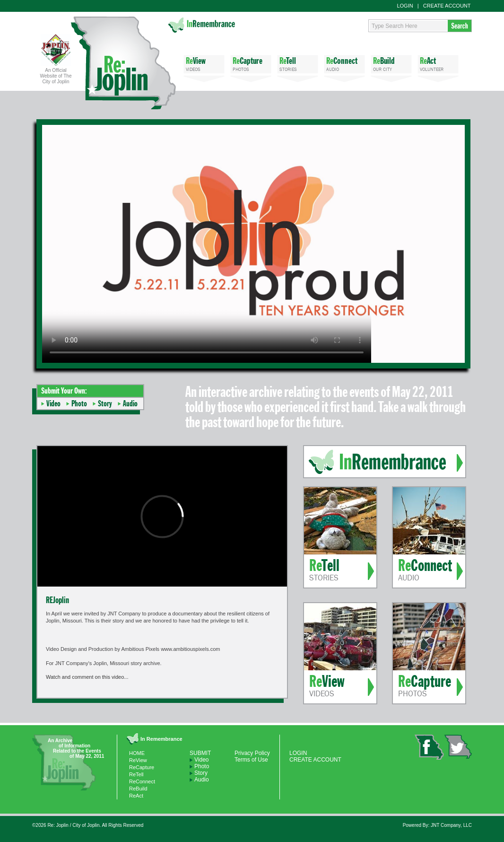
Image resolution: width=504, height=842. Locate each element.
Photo (79, 403)
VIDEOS (204, 64)
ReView (138, 760)
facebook (429, 747)
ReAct (136, 796)
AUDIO (344, 64)
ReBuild (138, 789)
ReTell (136, 774)
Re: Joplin (123, 63)
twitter (458, 747)
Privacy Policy (252, 753)
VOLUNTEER (438, 64)
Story (105, 403)
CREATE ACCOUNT (447, 6)
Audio (130, 403)
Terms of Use (251, 760)
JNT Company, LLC (451, 825)
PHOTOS (251, 64)
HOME (137, 753)
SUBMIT (200, 753)
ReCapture (142, 767)
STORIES (298, 64)
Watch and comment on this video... (87, 677)
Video (53, 403)
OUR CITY (391, 64)
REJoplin (57, 600)
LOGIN (405, 6)
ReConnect (142, 781)
